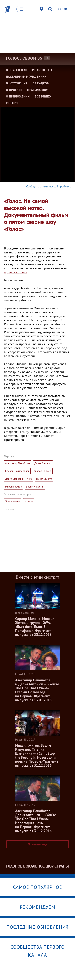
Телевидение (13, 501)
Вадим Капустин (35, 487)
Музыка (29, 501)
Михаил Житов (13, 487)
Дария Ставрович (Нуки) (18, 479)
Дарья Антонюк (43, 463)
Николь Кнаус (44, 479)
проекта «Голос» (15, 272)
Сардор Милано (43, 471)
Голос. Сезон (24, 58)
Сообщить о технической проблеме (49, 186)
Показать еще (38, 844)
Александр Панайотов (18, 463)
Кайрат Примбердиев (17, 471)
